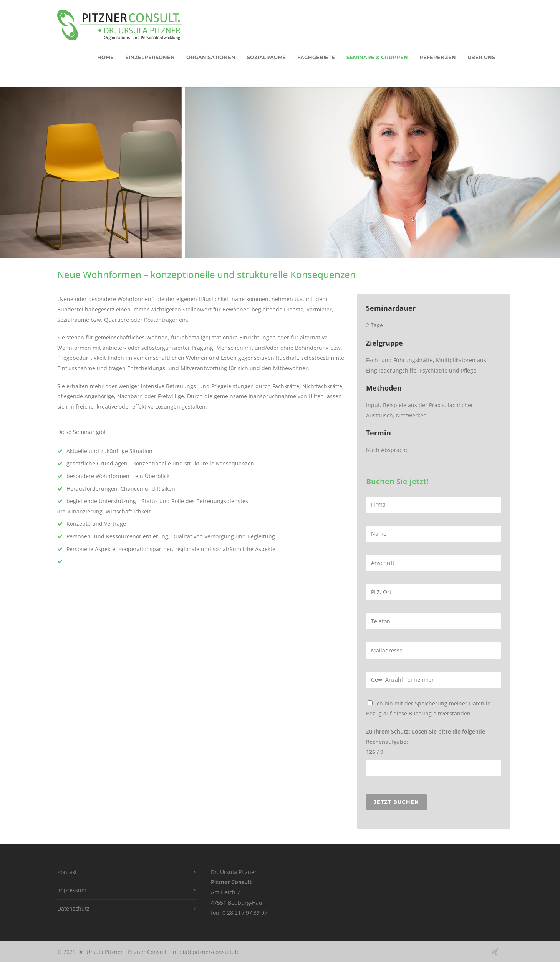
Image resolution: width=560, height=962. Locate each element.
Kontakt (67, 872)
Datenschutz (73, 908)
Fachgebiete (316, 57)
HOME (105, 57)
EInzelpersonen (150, 57)
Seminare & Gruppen (377, 57)
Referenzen (438, 57)
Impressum (72, 890)
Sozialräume (266, 57)
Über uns (481, 57)
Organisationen (211, 57)
